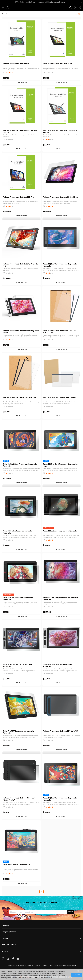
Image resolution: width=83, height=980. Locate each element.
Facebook (13, 959)
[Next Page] (46, 892)
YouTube (18, 959)
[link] (8, 7)
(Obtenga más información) (43, 978)
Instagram (3, 959)
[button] (21, 82)
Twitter (8, 959)
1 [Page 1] (42, 892)
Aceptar (77, 975)
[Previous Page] (37, 892)
